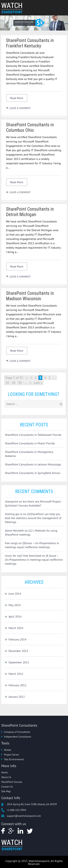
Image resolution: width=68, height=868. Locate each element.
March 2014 (16, 628)
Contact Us (7, 787)
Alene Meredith (14, 531)
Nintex (8, 750)
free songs (11, 543)
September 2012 (19, 662)
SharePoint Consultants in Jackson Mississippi (33, 464)
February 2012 (17, 685)
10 (7, 383)
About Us (6, 777)
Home (4, 772)
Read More (17, 98)
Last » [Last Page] (38, 383)
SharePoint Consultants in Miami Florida (30, 443)
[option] (34, 23)
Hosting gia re (14, 514)
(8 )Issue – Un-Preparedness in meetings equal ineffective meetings (34, 560)
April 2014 (15, 616)
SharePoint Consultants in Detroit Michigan (30, 212)
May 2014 (15, 605)
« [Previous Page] (26, 378)
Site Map (6, 791)
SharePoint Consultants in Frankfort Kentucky (30, 43)
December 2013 (18, 651)
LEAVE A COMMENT (20, 108)
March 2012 (16, 674)
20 (14, 383)
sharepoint (12, 501)
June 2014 (15, 594)
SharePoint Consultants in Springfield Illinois (33, 473)
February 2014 (17, 639)
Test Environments (14, 759)
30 (20, 383)
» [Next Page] (30, 383)
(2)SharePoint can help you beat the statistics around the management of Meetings (33, 518)
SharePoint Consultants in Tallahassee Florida (33, 435)
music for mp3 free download (23, 556)
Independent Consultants (18, 737)
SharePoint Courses (12, 782)
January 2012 (17, 697)
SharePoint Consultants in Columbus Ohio (30, 127)
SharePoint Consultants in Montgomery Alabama (29, 454)
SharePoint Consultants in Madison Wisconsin (30, 296)
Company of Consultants (17, 732)
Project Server (12, 755)
